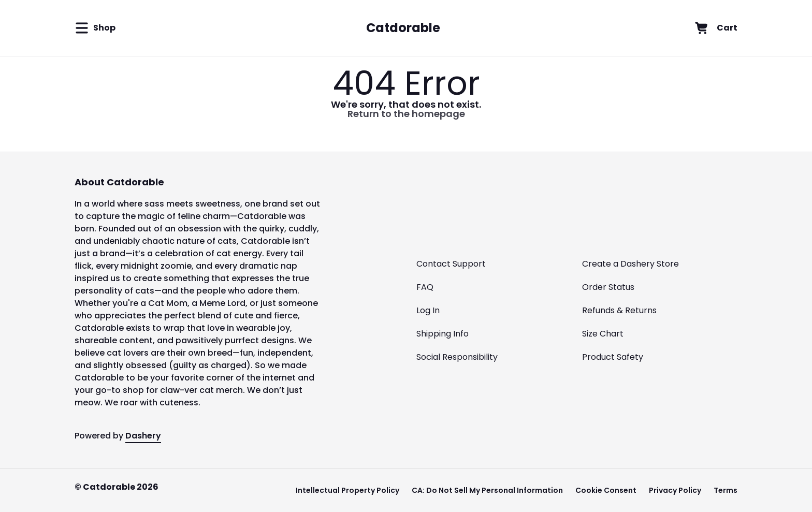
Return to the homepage (406, 114)
